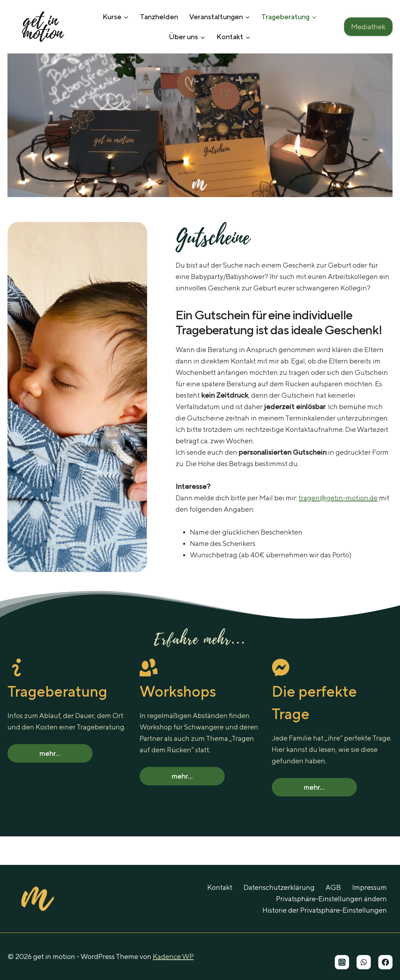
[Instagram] (342, 962)
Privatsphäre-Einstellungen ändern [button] (331, 899)
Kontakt (220, 887)
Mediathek (368, 27)
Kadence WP (173, 956)
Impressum (370, 887)
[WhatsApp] (364, 962)
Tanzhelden (159, 17)
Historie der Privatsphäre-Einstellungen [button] (325, 910)
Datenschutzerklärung (279, 887)
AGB (333, 887)
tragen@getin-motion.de (338, 498)
